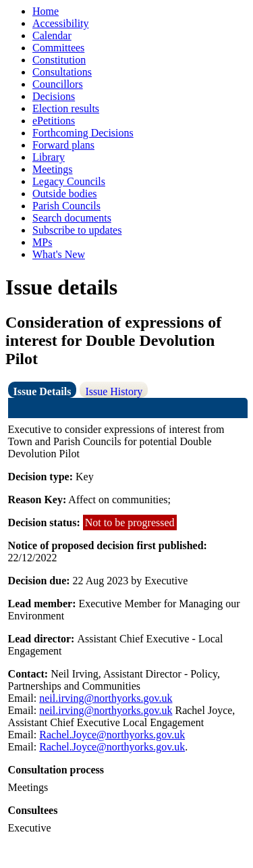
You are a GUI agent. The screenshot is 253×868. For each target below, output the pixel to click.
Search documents (72, 218)
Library (49, 157)
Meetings (53, 169)
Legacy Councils (69, 181)
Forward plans (63, 145)
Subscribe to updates (77, 230)
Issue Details (43, 391)
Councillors (58, 84)
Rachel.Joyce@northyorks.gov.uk (112, 735)
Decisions (54, 96)
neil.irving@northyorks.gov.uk (106, 698)
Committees (58, 48)
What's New (59, 254)
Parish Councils (66, 206)
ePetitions (54, 121)
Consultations (62, 72)
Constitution (59, 60)
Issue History (114, 391)
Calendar (52, 35)
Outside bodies (65, 194)
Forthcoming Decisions (83, 133)
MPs (42, 242)
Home (46, 11)
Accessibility (61, 23)
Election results (66, 108)
